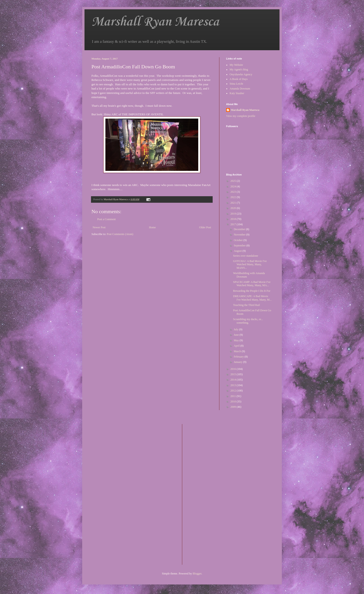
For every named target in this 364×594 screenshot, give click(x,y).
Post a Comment (106, 219)
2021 (234, 203)
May (237, 340)
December (240, 229)
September (240, 246)
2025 (234, 181)
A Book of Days (239, 79)
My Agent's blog (239, 70)
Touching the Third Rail (246, 305)
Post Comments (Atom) (120, 234)
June (237, 335)
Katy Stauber (237, 93)
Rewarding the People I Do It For (252, 291)
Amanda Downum (240, 89)
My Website (236, 65)
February (239, 357)
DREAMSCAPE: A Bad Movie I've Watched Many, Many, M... (252, 298)
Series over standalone (246, 256)
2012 (234, 391)
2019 (234, 214)
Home (152, 227)
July (236, 329)
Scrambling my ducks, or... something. (248, 321)
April (237, 346)
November (240, 235)
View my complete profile (241, 116)
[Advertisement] (204, 494)
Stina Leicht (236, 84)
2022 (234, 197)
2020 (234, 208)
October (239, 240)
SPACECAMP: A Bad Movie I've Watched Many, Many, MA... (252, 284)
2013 (234, 385)
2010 (234, 402)
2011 (234, 396)
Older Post (205, 227)
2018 (234, 219)
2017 (234, 224)
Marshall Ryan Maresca (155, 22)
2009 (234, 407)
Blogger (197, 574)
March (238, 351)
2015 (234, 374)
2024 (234, 186)
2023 (234, 192)
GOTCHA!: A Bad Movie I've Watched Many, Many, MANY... (250, 264)
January (238, 362)
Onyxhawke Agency (241, 74)
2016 (234, 369)
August (238, 251)
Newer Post (99, 227)
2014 (234, 380)
